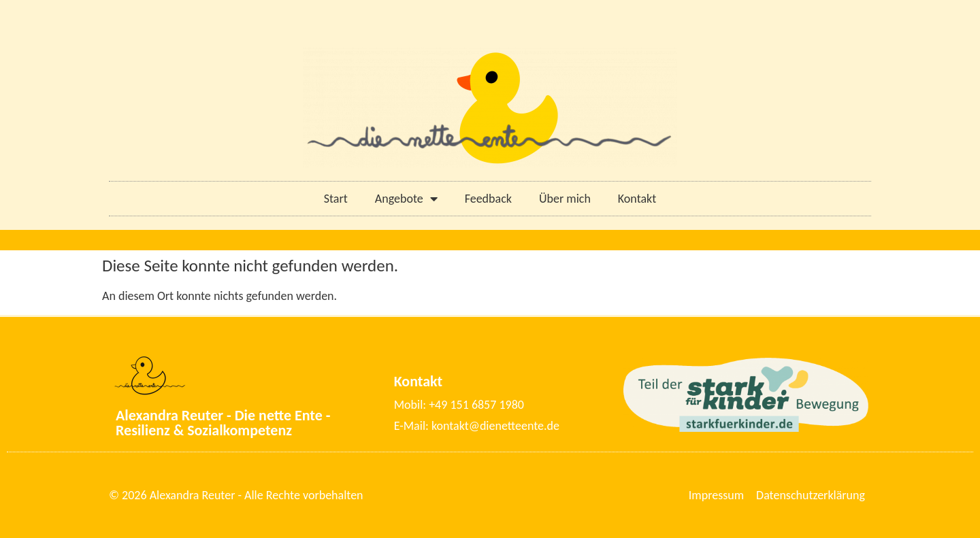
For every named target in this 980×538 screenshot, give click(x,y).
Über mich (565, 199)
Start (336, 199)
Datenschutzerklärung (811, 495)
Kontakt (637, 199)
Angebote (406, 199)
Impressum (716, 495)
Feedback (488, 199)
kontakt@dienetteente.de (495, 426)
